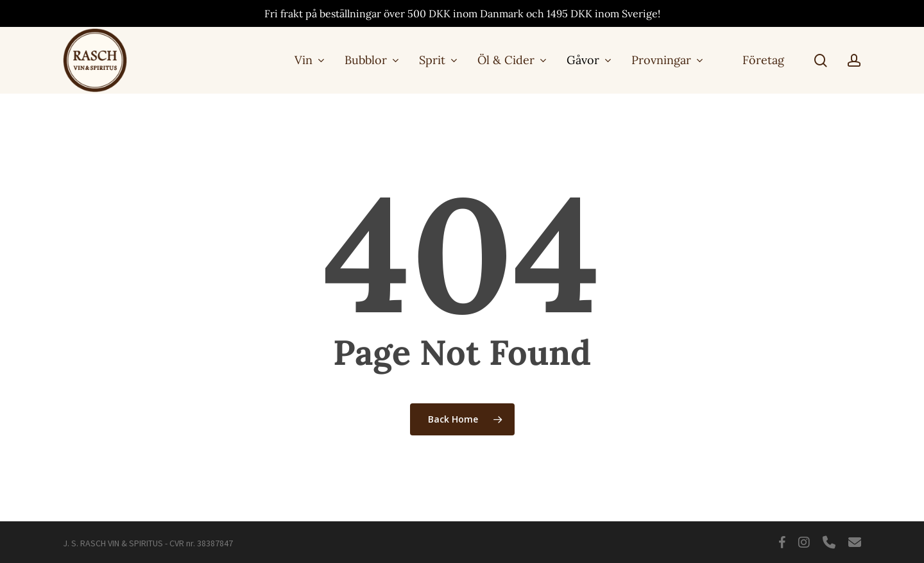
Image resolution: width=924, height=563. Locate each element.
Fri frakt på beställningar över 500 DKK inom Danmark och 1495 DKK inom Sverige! (462, 13)
